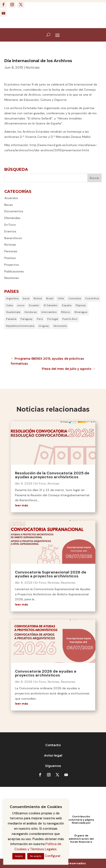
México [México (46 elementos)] (66, 312)
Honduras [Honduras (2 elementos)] (31, 312)
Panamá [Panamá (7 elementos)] (11, 319)
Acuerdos (11, 198)
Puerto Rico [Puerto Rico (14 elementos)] (70, 319)
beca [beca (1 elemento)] (26, 298)
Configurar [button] (53, 856)
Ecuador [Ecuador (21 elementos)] (34, 305)
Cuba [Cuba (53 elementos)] (9, 305)
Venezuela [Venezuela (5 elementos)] (60, 326)
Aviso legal (53, 755)
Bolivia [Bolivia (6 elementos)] (38, 298)
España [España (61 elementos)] (67, 305)
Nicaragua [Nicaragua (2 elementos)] (81, 312)
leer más (22, 505)
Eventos (10, 231)
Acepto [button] (19, 856)
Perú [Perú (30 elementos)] (40, 319)
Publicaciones (14, 271)
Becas (9, 205)
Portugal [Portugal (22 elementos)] (53, 319)
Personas (11, 251)
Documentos (14, 211)
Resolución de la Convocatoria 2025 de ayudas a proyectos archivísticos (52, 475)
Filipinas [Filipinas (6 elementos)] (81, 305)
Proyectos (12, 265)
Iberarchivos (13, 238)
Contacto (53, 745)
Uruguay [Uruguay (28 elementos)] (44, 326)
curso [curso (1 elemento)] (21, 305)
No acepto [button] (36, 856)
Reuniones (12, 278)
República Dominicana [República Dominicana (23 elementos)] (20, 326)
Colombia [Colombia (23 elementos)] (75, 298)
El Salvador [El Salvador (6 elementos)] (51, 305)
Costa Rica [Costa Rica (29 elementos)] (92, 298)
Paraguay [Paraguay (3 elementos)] (27, 319)
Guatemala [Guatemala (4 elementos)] (13, 312)
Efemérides (12, 218)
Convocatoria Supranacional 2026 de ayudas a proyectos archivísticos (51, 574)
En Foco (10, 225)
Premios (10, 258)
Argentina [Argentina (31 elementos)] (12, 298)
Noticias (33, 67)
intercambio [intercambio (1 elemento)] (49, 312)
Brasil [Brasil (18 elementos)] (50, 298)
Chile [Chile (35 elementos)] (61, 298)
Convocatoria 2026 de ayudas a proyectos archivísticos (46, 673)
